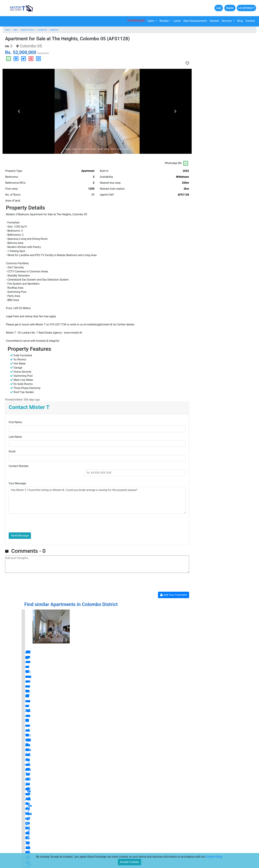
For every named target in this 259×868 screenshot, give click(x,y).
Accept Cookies (129, 862)
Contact (250, 21)
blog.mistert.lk (238, 776)
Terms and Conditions (103, 841)
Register (230, 8)
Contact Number (19, 466)
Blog (240, 21)
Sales (151, 21)
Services (227, 21)
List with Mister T (246, 8)
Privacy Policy (99, 847)
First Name (15, 422)
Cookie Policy (214, 857)
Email (12, 451)
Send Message (20, 536)
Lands (177, 21)
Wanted (214, 21)
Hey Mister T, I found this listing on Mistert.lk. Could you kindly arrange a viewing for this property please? (97, 500)
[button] (19, 111)
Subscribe (180, 848)
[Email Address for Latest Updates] (152, 848)
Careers (55, 852)
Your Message (17, 483)
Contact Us (56, 841)
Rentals (164, 21)
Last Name (15, 437)
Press (94, 836)
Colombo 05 (42, 30)
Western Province (27, 30)
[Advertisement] (227, 60)
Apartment (54, 30)
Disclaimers (98, 852)
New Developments (195, 21)
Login (219, 8)
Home (8, 30)
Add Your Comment (174, 595)
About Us (55, 847)
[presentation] (35, 523)
